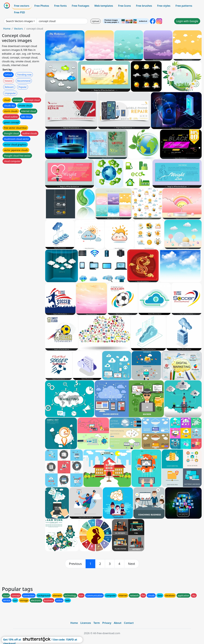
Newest (9, 81)
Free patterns (184, 6)
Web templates (104, 6)
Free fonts (60, 6)
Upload (96, 21)
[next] (132, 564)
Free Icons (124, 6)
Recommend (24, 81)
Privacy (107, 623)
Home (7, 29)
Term (97, 623)
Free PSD (19, 12)
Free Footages (80, 6)
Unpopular (10, 93)
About (118, 623)
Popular (23, 87)
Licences (86, 623)
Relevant (9, 87)
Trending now (24, 75)
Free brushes (144, 6)
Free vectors (22, 6)
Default (8, 75)
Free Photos (42, 6)
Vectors (18, 29)
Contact (129, 623)
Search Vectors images (19, 21)
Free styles (164, 6)
